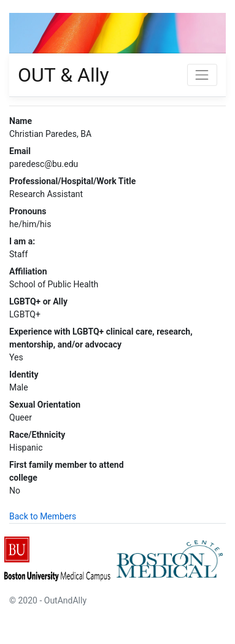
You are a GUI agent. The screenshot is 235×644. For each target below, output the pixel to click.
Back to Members (43, 516)
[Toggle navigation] (202, 75)
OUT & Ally (64, 75)
